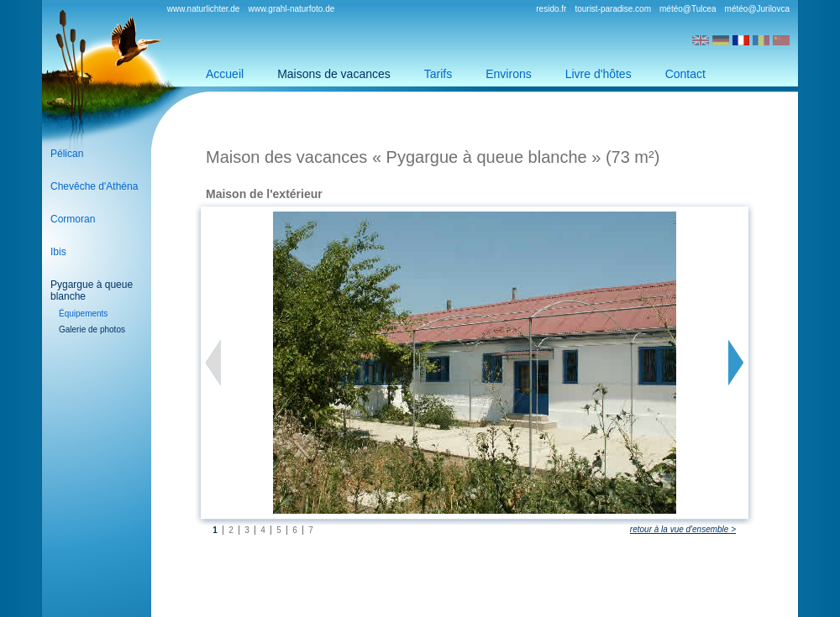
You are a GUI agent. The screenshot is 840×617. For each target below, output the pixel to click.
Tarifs (438, 74)
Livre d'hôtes (598, 74)
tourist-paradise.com (613, 9)
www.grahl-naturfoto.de (291, 9)
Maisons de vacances (334, 74)
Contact (685, 74)
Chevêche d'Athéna (94, 186)
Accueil (225, 74)
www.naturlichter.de (204, 9)
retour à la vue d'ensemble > (683, 529)
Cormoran (73, 219)
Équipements (83, 314)
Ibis (58, 252)
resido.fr (551, 9)
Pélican (67, 154)
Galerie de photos (92, 329)
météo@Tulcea (688, 9)
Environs (508, 74)
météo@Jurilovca (757, 9)
